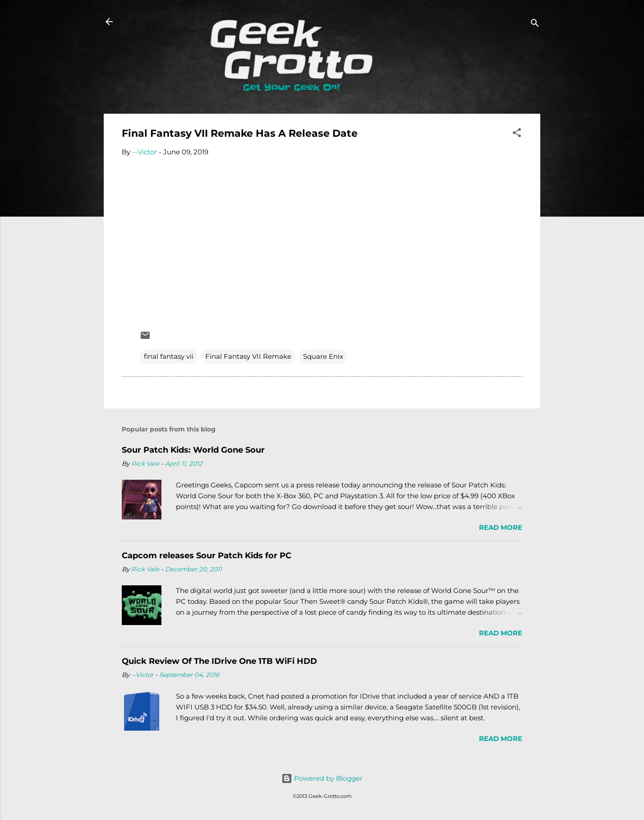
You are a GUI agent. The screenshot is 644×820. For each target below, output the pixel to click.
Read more (501, 527)
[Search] (535, 25)
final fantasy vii (169, 356)
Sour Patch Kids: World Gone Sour (193, 450)
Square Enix (323, 356)
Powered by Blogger (322, 778)
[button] (517, 134)
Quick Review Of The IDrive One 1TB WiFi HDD (219, 661)
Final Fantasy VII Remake (248, 356)
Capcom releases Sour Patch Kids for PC (207, 556)
